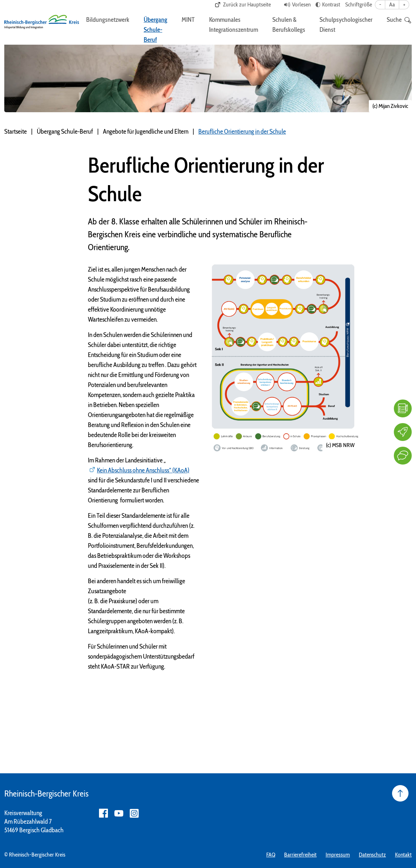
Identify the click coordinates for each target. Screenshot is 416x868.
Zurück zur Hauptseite (247, 4)
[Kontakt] (403, 456)
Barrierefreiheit (300, 855)
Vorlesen (301, 4)
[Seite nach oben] (400, 793)
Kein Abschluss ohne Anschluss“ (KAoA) (143, 470)
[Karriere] (403, 432)
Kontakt (403, 855)
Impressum (338, 855)
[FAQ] (403, 408)
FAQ (271, 855)
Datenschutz (372, 855)
